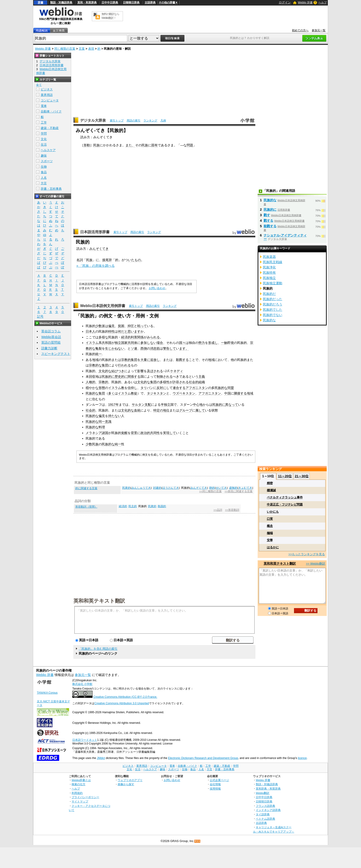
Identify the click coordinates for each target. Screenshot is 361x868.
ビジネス (47, 89)
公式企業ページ (219, 780)
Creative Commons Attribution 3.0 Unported (122, 703)
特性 (111, 331)
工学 (44, 122)
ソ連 (134, 348)
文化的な (105, 371)
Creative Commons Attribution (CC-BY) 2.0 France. (125, 697)
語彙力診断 (49, 348)
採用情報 (215, 789)
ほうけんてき (171, 488)
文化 (44, 139)
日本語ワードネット (85, 740)
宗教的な (95, 365)
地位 (166, 410)
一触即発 (227, 343)
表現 (91, 49)
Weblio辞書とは (81, 780)
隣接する (240, 393)
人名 (44, 178)
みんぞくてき (99, 249)
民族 (96, 145)
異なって (232, 405)
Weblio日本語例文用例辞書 (103, 306)
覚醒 (124, 433)
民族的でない (273, 315)
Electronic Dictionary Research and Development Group (203, 758)
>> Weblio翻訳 (316, 564)
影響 (140, 371)
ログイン (285, 2)
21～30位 (301, 476)
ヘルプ (323, 3)
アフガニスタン (197, 388)
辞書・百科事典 (51, 189)
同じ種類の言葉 (65, 49)
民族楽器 (269, 257)
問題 (190, 145)
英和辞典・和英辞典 (268, 789)
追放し (155, 360)
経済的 (126, 337)
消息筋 (155, 348)
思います (134, 331)
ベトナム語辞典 (265, 819)
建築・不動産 (50, 128)
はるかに (273, 547)
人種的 (90, 382)
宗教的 (126, 360)
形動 (87, 145)
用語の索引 (134, 121)
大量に (145, 360)
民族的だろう (273, 304)
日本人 (90, 331)
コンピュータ (50, 100)
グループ (186, 410)
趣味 (44, 156)
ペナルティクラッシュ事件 (285, 497)
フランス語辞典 (265, 806)
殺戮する (182, 360)
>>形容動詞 (232, 510)
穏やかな (92, 388)
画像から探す (126, 784)
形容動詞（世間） (86, 507)
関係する (134, 377)
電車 (44, 106)
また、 (130, 145)
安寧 (270, 540)
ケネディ (177, 371)
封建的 (157, 488)
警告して (169, 348)
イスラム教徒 (128, 393)
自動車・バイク (51, 111)
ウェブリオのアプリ (130, 780)
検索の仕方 (79, 784)
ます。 (184, 348)
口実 (270, 519)
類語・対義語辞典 (61, 3)
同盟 (231, 388)
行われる (124, 365)
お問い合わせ (157, 288)
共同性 (155, 433)
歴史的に (121, 377)
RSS (198, 841)
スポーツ (47, 161)
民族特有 (269, 273)
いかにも (273, 512)
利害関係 (137, 337)
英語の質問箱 (51, 342)
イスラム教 (116, 388)
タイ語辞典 (263, 814)
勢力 (202, 343)
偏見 (111, 326)
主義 (202, 377)
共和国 (107, 343)
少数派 (100, 326)
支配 (148, 405)
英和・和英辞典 (87, 3)
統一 (99, 354)
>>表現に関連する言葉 (239, 491)
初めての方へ (300, 30)
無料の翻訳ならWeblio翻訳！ (110, 16)
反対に (161, 388)
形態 (102, 388)
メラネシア (94, 433)
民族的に (108, 377)
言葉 (82, 49)
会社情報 (215, 784)
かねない (118, 348)
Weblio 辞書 (305, 3)
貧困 (121, 326)
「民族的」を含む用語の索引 (98, 649)
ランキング (150, 121)
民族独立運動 (273, 283)
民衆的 (126, 488)
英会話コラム (51, 331)
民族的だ (269, 294)
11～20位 (285, 476)
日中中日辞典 (110, 3)
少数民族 (92, 444)
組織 (202, 382)
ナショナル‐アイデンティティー (285, 237)
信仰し (132, 388)
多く (111, 393)
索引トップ (117, 121)
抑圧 (131, 326)
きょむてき (245, 488)
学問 (44, 134)
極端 (270, 533)
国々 (182, 343)
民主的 (133, 506)
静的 (212, 488)
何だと (123, 331)
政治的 (145, 433)
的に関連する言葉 (86, 488)
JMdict (101, 758)
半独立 (166, 405)
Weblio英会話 (51, 337)
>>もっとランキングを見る (307, 554)
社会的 (194, 382)
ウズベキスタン (184, 393)
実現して (169, 433)
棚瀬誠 (271, 490)
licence (302, 758)
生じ (108, 348)
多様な (103, 337)
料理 (102, 427)
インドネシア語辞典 (268, 810)
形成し (213, 343)
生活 (44, 145)
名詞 (80, 260)
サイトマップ (80, 801)
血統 (137, 410)
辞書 (41, 3)
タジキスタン (157, 393)
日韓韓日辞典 (131, 3)
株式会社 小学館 (82, 684)
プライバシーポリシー (85, 797)
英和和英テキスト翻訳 (99, 601)
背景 (134, 433)
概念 (270, 526)
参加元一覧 (319, 30)
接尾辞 (107, 260)
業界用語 (47, 95)
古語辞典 (150, 3)
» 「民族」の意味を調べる (96, 266)
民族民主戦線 (273, 262)
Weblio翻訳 (263, 793)
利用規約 (77, 793)
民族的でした (273, 310)
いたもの (134, 260)
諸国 (105, 433)
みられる (153, 337)
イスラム (92, 343)
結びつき (118, 371)
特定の (158, 410)
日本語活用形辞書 (95, 232)
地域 (95, 360)
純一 (118, 444)
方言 (44, 183)
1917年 (114, 405)
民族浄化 (269, 267)
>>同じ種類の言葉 (210, 491)
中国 (227, 393)
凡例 (163, 121)
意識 (108, 422)
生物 (44, 167)
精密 (270, 483)
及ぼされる (155, 371)
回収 (92, 377)
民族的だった (273, 299)
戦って (142, 326)
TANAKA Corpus (47, 693)
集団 (134, 360)
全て (39, 85)
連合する (179, 388)
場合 (160, 343)
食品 (44, 172)
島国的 (162, 506)
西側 (144, 348)
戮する (268, 221)
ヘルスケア (48, 150)
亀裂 (99, 348)
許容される (181, 382)
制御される (165, 377)
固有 (154, 145)
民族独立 (269, 278)
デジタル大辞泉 (93, 120)
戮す (267, 215)
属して (200, 410)
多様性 (165, 382)
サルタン (138, 405)
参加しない (148, 343)
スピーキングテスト (56, 354)
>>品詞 (218, 510)
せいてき (221, 488)
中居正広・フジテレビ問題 (285, 504)
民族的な (221, 388)
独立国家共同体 (126, 343)
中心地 (198, 405)
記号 (40, 317)
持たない (115, 416)
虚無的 (233, 488)
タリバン (147, 388)
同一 (102, 422)
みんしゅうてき (141, 488)
